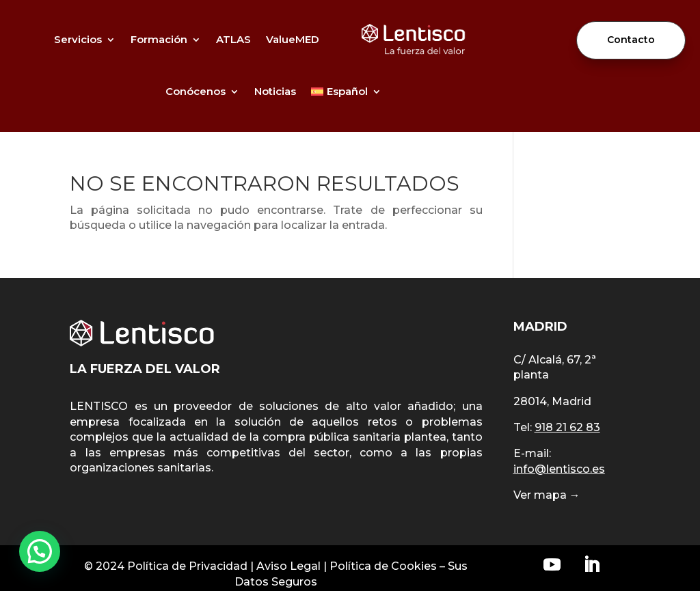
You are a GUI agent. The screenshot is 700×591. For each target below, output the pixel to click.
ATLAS (233, 39)
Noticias (275, 91)
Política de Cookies (383, 566)
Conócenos (196, 91)
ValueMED (293, 39)
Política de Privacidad (187, 566)
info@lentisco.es (559, 469)
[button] (40, 551)
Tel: (557, 427)
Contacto (631, 40)
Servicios (78, 39)
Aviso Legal (288, 566)
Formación (159, 39)
